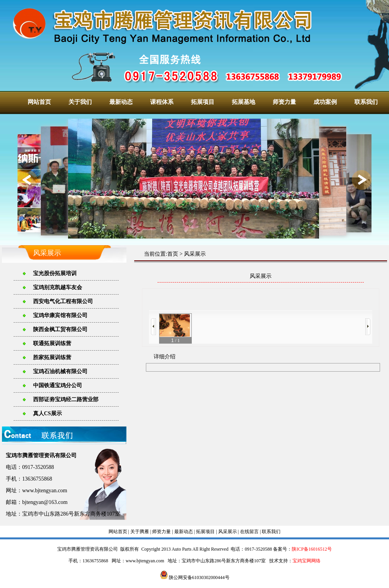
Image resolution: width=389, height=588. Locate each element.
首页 (173, 254)
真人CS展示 (47, 413)
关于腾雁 (140, 532)
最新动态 (121, 102)
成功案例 (325, 102)
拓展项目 (203, 102)
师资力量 (284, 102)
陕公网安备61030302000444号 (195, 577)
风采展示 (195, 254)
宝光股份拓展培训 (55, 273)
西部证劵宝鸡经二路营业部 (66, 399)
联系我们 (366, 102)
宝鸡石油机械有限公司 (60, 371)
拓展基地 (244, 102)
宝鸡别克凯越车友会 (58, 287)
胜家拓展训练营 (52, 357)
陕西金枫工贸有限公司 (60, 329)
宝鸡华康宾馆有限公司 (60, 315)
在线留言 (249, 532)
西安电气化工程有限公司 (63, 301)
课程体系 (162, 102)
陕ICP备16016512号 (312, 549)
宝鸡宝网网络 (307, 561)
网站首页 (39, 102)
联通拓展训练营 (52, 343)
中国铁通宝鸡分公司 (58, 385)
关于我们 (80, 102)
